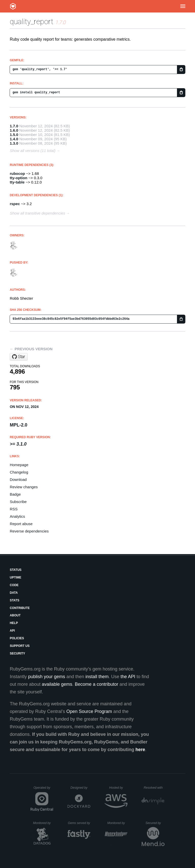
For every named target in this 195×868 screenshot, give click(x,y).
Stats (14, 600)
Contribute (20, 608)
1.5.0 (14, 135)
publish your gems (46, 677)
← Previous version (31, 349)
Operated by (43, 789)
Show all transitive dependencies (37, 213)
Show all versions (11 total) (32, 151)
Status (15, 570)
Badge (15, 494)
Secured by (155, 823)
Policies (17, 638)
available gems (57, 684)
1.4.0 (14, 139)
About (15, 615)
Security (17, 653)
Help (14, 623)
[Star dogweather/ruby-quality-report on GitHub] (19, 357)
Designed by (80, 788)
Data (14, 593)
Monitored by (43, 823)
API (12, 631)
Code (14, 585)
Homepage (19, 465)
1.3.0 (14, 143)
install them (97, 677)
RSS (14, 509)
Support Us (20, 646)
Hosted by (118, 788)
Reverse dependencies (29, 531)
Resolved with (154, 788)
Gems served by (79, 823)
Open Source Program (89, 711)
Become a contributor (97, 684)
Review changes (24, 487)
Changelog (19, 472)
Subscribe (18, 502)
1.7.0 (14, 126)
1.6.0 (14, 130)
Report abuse (21, 524)
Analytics (17, 516)
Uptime (15, 577)
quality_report (31, 21)
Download (18, 479)
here (140, 750)
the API (128, 677)
